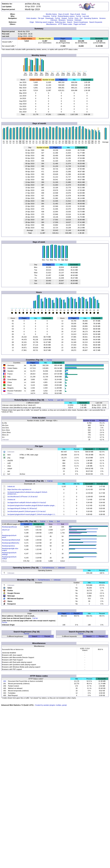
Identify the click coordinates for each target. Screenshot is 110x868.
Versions (102, 18)
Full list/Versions (48, 568)
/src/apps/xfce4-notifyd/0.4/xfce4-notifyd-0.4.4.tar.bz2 (27, 502)
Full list (54, 16)
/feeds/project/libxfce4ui (11, 543)
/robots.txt (11, 486)
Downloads (49, 18)
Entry (77, 18)
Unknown (54, 20)
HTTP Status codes (65, 24)
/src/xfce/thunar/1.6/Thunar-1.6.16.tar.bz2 (23, 497)
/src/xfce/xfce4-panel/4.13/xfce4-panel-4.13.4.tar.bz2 (27, 511)
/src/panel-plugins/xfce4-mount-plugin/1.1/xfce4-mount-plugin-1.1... (32, 514)
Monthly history (51, 14)
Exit (81, 18)
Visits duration (31, 18)
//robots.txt (11, 500)
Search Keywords (96, 22)
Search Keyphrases (81, 22)
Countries (46, 16)
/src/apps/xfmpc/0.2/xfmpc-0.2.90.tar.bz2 (22, 508)
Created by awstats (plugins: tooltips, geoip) (51, 705)
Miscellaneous (51, 24)
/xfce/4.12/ (6, 530)
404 (5, 681)
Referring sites (60, 22)
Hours (84, 14)
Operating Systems (91, 18)
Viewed (64, 18)
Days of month (64, 14)
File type (41, 18)
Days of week (75, 14)
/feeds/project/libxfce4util (11, 540)
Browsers (62, 20)
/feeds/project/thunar (9, 527)
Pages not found (80, 24)
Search (70, 22)
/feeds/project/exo (8, 546)
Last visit (86, 16)
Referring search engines (45, 22)
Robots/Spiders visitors (66, 16)
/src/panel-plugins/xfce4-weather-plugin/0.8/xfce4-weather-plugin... (32, 505)
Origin (32, 22)
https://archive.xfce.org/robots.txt (19, 489)
